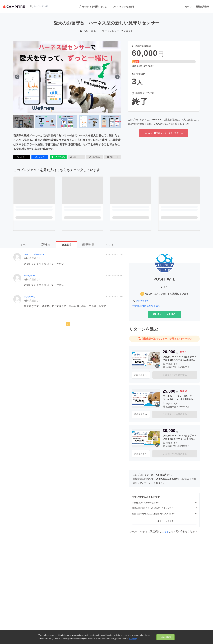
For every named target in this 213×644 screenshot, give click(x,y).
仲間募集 (88, 244)
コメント (109, 244)
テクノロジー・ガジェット (118, 31)
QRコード (113, 157)
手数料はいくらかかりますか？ (164, 503)
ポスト (22, 157)
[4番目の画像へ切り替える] (89, 122)
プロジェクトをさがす (124, 7)
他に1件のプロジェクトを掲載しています (167, 294)
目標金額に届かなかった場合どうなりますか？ (164, 508)
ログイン (188, 7)
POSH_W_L (88, 31)
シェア (40, 157)
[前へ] (17, 77)
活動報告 (45, 244)
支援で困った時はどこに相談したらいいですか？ (164, 514)
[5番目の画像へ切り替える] (111, 122)
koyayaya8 (30, 276)
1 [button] (68, 324)
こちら (165, 531)
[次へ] (117, 77)
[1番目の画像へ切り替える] (23, 122)
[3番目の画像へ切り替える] (67, 122)
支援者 (67, 245)
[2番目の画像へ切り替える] (45, 122)
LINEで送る (58, 157)
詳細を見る (141, 375)
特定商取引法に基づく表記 (146, 306)
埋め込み (95, 157)
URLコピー (76, 157)
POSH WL (29, 297)
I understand (165, 637)
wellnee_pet (142, 301)
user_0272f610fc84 (34, 255)
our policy (133, 639)
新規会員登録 (202, 7)
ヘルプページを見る (164, 521)
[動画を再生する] (67, 77)
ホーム (24, 244)
